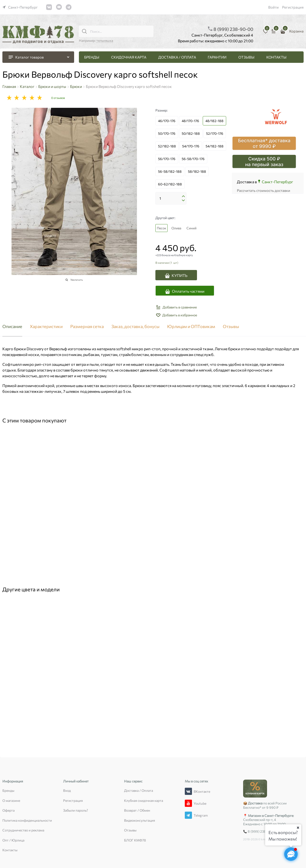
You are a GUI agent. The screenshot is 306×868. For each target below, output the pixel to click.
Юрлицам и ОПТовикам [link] (191, 327)
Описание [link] (12, 327)
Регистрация (293, 7)
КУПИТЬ (180, 275)
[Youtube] (188, 803)
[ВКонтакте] (188, 791)
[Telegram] (188, 815)
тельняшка (105, 40)
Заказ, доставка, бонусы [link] (135, 327)
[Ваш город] (298, 828)
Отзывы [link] (231, 327)
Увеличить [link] (77, 280)
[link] (20, 7)
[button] (183, 196)
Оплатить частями (188, 291)
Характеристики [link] (46, 327)
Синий (191, 228)
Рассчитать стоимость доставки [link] (264, 190)
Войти (273, 7)
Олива (176, 228)
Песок (161, 228)
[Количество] (171, 198)
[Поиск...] (84, 31)
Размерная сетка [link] (87, 327)
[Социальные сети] (291, 854)
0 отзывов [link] (58, 98)
